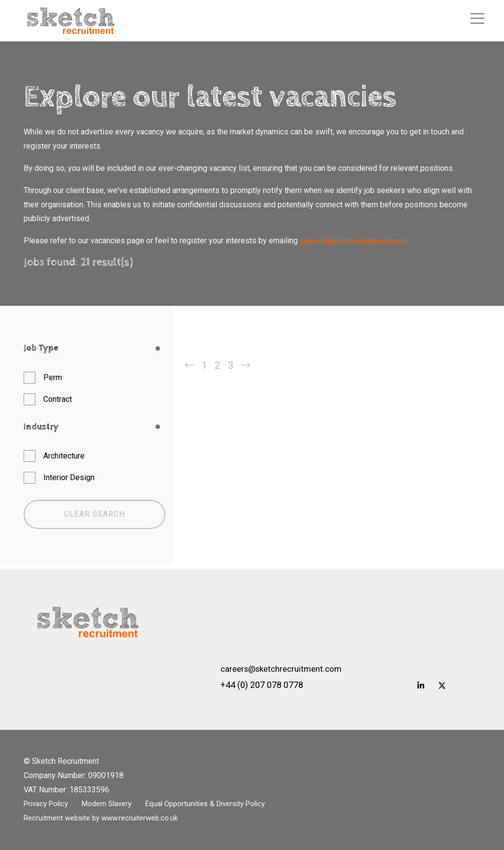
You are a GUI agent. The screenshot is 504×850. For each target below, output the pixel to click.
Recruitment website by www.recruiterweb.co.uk (106, 818)
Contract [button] (58, 399)
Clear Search (94, 514)
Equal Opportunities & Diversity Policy (222, 804)
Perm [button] (53, 377)
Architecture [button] (64, 456)
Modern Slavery (115, 804)
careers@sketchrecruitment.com (355, 241)
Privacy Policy (48, 804)
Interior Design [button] (69, 477)
